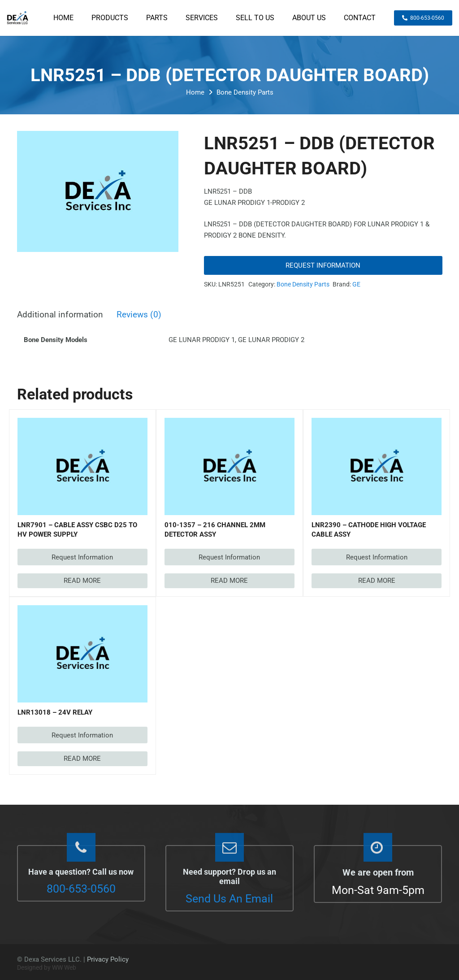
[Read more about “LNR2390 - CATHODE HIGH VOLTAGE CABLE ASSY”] (377, 581)
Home (195, 92)
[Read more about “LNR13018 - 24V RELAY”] (82, 759)
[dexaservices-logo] (17, 18)
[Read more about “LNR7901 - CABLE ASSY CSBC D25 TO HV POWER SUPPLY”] (82, 581)
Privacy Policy (108, 959)
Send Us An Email (229, 899)
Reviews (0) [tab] (139, 315)
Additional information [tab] (60, 315)
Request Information (323, 265)
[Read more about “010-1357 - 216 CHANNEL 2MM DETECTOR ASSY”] (229, 581)
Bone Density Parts (245, 92)
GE (356, 284)
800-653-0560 (81, 889)
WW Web (64, 967)
